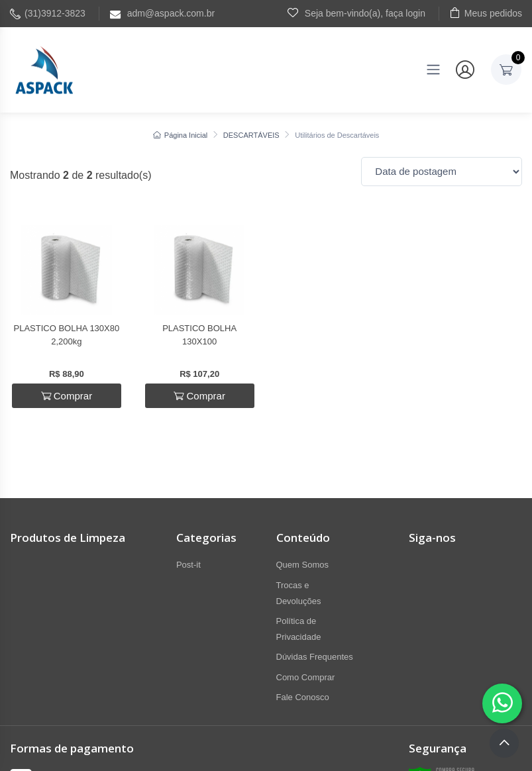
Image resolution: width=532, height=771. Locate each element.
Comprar (67, 396)
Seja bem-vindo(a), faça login (356, 13)
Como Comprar (306, 677)
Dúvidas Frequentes (315, 657)
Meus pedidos (486, 13)
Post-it (188, 565)
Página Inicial (181, 135)
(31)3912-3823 (48, 14)
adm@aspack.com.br (162, 14)
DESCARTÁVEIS (251, 135)
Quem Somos (302, 565)
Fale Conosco (303, 697)
